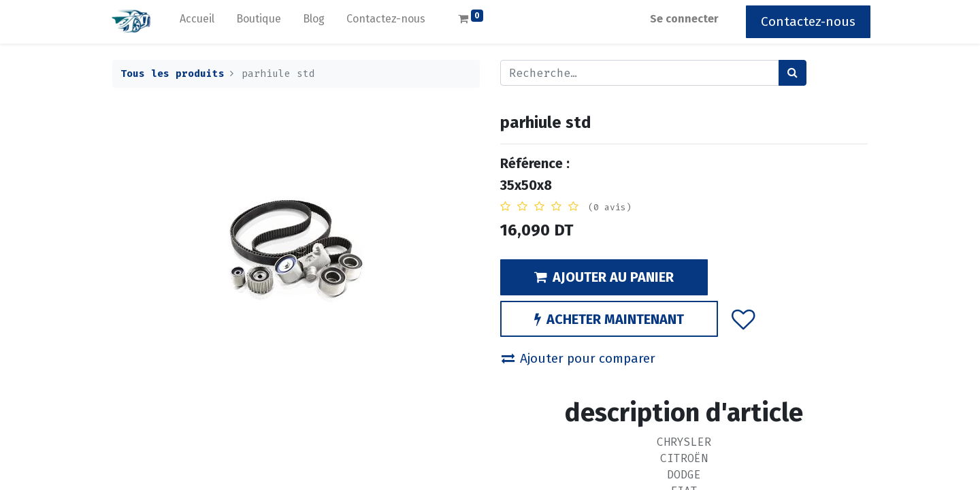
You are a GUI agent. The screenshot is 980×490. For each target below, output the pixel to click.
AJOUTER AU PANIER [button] (604, 277)
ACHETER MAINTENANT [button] (609, 319)
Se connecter (682, 19)
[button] (744, 318)
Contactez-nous (805, 21)
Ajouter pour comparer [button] (578, 358)
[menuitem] (200, 22)
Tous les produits (173, 74)
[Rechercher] (793, 73)
